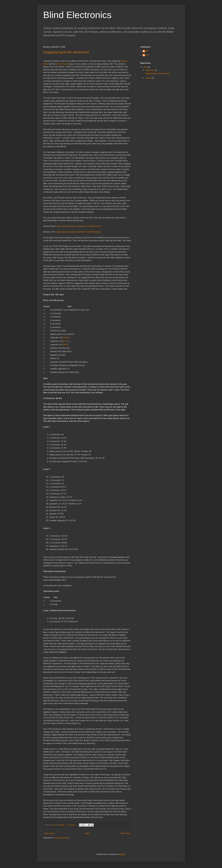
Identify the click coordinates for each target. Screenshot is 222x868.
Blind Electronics (77, 15)
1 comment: (71, 825)
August (149, 78)
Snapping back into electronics (66, 52)
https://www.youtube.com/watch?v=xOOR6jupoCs (78, 232)
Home (88, 833)
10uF (65, 344)
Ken (147, 55)
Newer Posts (49, 833)
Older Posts (125, 833)
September (150, 70)
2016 (146, 67)
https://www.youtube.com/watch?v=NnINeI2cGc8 (79, 226)
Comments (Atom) (62, 838)
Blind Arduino (62, 64)
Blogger (122, 854)
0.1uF (66, 341)
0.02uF (65, 338)
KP (147, 51)
